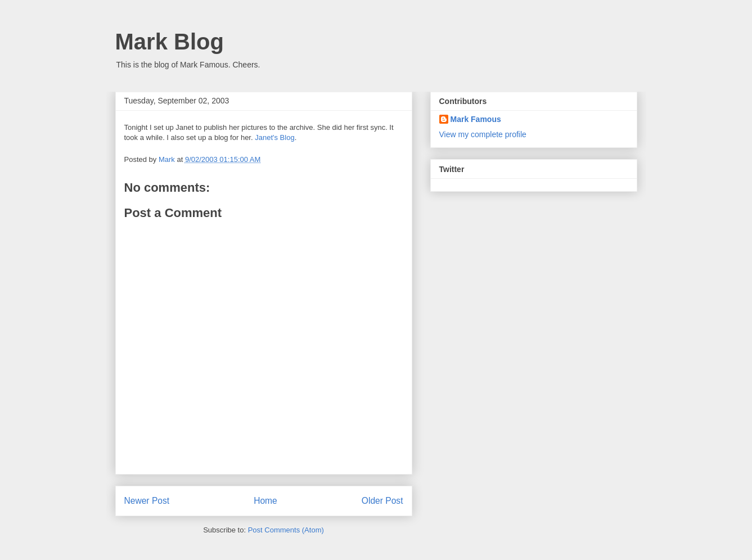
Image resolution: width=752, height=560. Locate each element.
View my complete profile (483, 134)
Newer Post (147, 501)
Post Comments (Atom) (286, 530)
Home (265, 501)
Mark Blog (170, 42)
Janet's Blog (274, 137)
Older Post (382, 501)
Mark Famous (476, 119)
